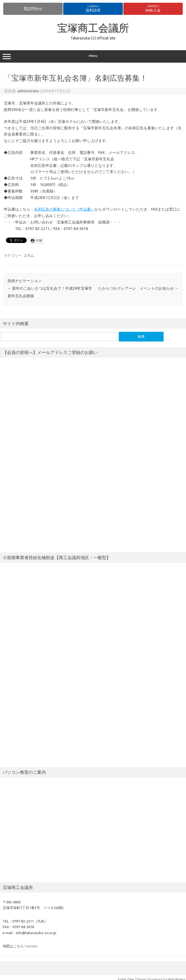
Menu (93, 56)
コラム (29, 255)
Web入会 (153, 9)
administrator (28, 91)
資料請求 (93, 9)
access (32, 946)
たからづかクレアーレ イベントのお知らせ (138, 288)
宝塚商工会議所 (93, 28)
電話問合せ (33, 9)
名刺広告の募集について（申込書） (64, 209)
